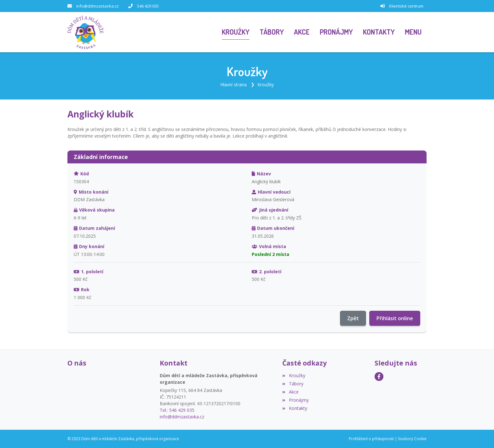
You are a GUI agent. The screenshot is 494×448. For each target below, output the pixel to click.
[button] (413, 32)
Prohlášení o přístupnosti (371, 439)
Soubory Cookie (412, 439)
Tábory (293, 384)
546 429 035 (148, 6)
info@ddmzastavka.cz (98, 6)
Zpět (353, 318)
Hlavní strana (233, 85)
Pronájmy (295, 400)
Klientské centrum (406, 6)
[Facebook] (379, 377)
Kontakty (295, 408)
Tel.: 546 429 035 (177, 410)
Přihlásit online (395, 318)
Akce (290, 392)
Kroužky (266, 85)
